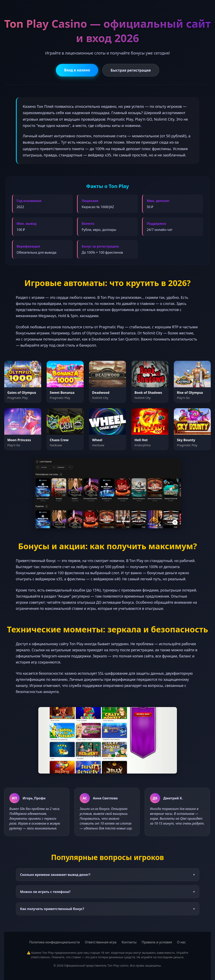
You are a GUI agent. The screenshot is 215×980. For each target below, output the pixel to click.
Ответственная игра (101, 942)
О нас (181, 942)
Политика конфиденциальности (54, 942)
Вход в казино (77, 70)
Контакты (129, 942)
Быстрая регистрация (131, 70)
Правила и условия (157, 942)
